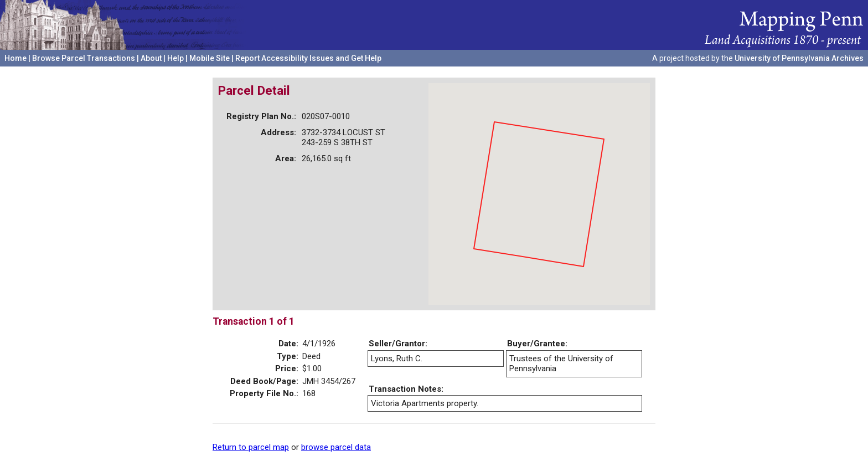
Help (175, 58)
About (151, 58)
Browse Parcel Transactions (84, 58)
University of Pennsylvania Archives (799, 58)
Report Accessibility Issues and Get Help (308, 58)
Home (15, 58)
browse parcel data (336, 447)
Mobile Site (210, 58)
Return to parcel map (251, 447)
